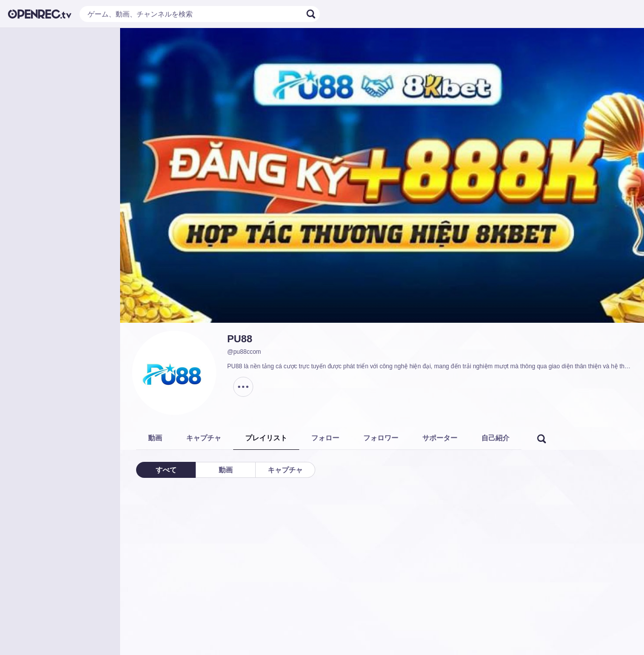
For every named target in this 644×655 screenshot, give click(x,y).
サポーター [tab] (440, 438)
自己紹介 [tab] (495, 438)
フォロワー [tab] (381, 438)
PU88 (240, 339)
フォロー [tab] (325, 438)
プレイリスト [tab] (266, 438)
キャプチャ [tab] (204, 438)
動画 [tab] (155, 438)
